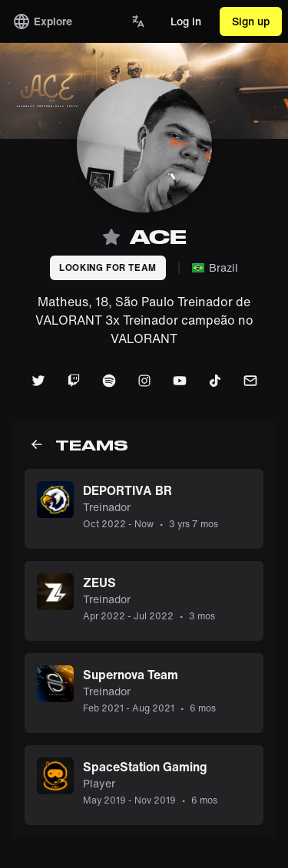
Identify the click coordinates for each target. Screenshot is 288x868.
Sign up (251, 21)
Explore (42, 21)
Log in (186, 21)
